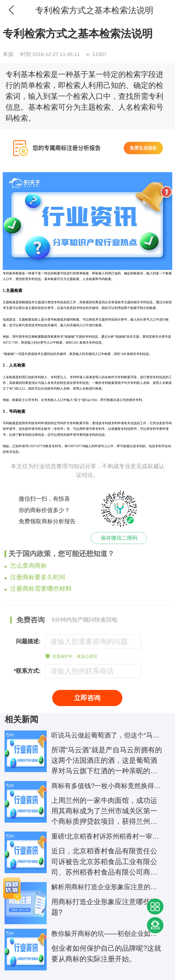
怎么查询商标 (26, 566)
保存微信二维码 (119, 538)
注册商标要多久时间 (35, 577)
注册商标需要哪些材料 (38, 589)
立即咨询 (87, 698)
